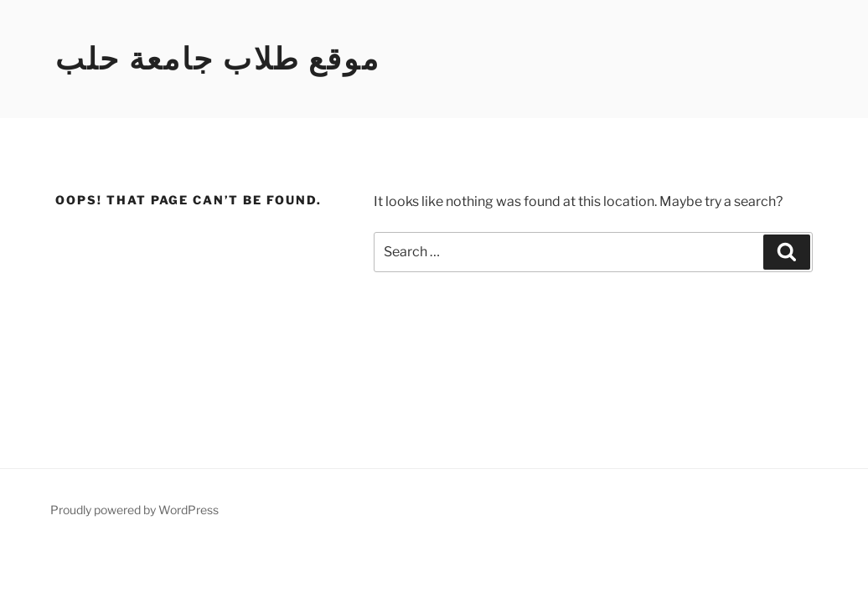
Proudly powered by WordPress (134, 510)
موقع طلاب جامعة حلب (218, 59)
